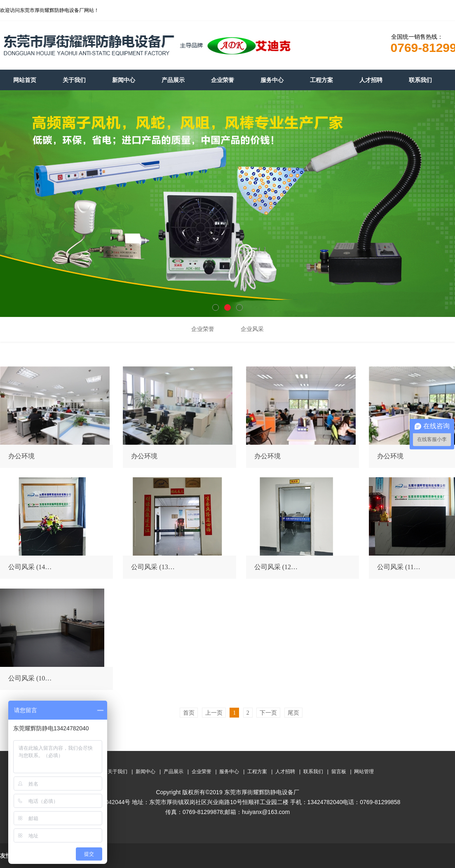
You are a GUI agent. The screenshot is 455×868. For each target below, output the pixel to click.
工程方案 (257, 772)
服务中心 (229, 772)
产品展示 (174, 772)
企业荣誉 (202, 772)
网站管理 (364, 772)
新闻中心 (145, 772)
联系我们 (313, 772)
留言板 (339, 772)
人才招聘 (285, 772)
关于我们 (117, 772)
